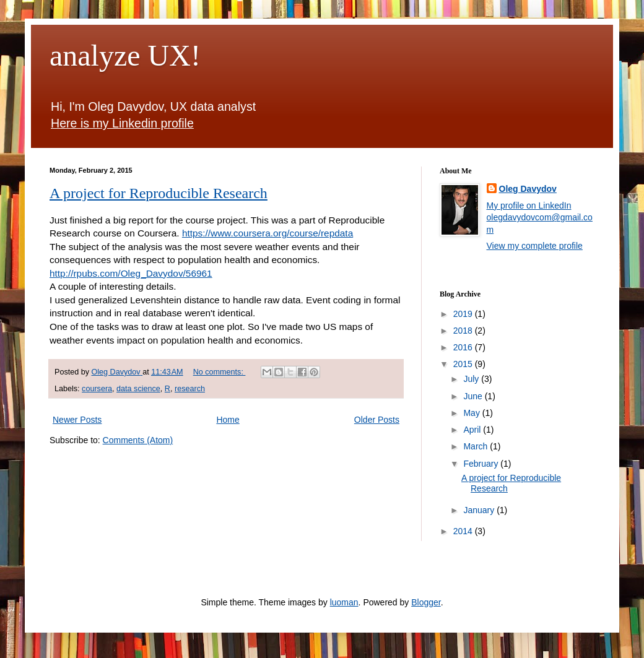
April (473, 430)
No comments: (220, 372)
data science (138, 389)
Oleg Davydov (528, 189)
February (482, 464)
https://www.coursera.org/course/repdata (268, 233)
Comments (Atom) (138, 440)
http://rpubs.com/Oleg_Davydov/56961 (131, 273)
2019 (464, 314)
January (480, 510)
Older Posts (377, 420)
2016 (464, 347)
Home (228, 420)
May (472, 413)
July (472, 379)
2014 (464, 531)
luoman (344, 602)
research (190, 389)
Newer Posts (77, 420)
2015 (464, 364)
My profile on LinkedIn (529, 206)
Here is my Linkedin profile (122, 123)
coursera (97, 389)
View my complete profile (535, 246)
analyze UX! (125, 55)
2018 (464, 331)
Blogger (426, 602)
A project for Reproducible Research (159, 193)
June (474, 396)
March (476, 446)
